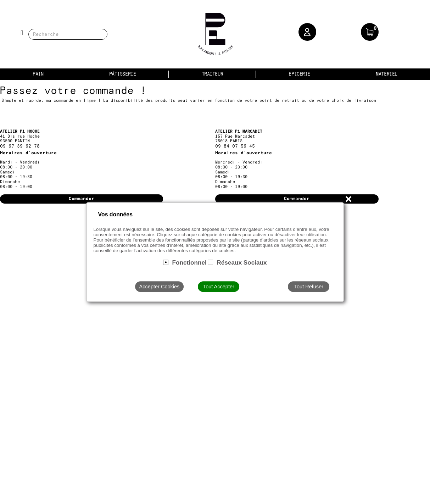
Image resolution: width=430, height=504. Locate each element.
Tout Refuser (309, 287)
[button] (307, 32)
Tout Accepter (219, 287)
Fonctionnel (189, 262)
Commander (82, 199)
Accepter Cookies (160, 287)
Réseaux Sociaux (242, 262)
